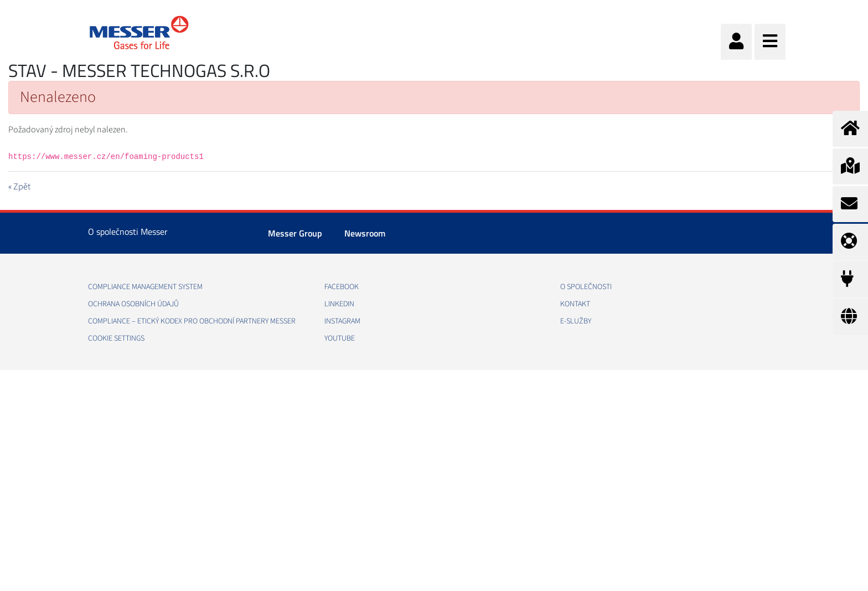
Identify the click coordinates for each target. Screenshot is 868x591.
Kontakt (575, 304)
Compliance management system (145, 287)
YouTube (340, 338)
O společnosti (586, 287)
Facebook (342, 287)
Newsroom (365, 233)
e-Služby (576, 321)
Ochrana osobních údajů (133, 304)
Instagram (342, 321)
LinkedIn (339, 304)
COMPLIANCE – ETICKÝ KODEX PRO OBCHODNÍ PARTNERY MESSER (192, 321)
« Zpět (19, 187)
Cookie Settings (116, 338)
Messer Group (295, 233)
